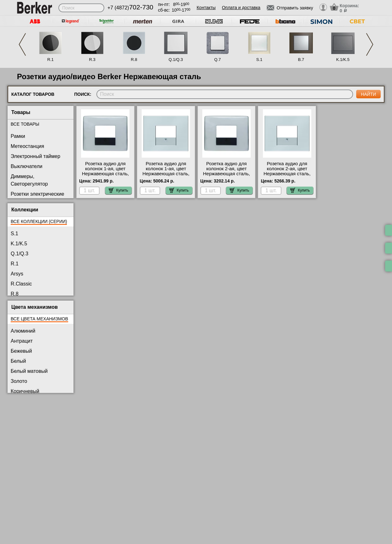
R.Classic (21, 284)
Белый (18, 361)
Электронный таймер (35, 156)
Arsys (17, 274)
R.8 (134, 60)
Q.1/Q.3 (176, 60)
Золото (19, 381)
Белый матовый (29, 371)
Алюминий (23, 331)
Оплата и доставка (241, 8)
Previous (22, 44)
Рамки (18, 136)
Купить (118, 190)
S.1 (259, 60)
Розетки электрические (37, 194)
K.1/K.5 (343, 60)
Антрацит (22, 341)
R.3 (92, 60)
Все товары (25, 124)
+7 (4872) (130, 8)
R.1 (50, 60)
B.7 (301, 60)
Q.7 (218, 60)
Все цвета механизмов (39, 319)
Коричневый (25, 391)
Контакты (206, 8)
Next (370, 44)
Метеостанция (27, 146)
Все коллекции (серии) (39, 221)
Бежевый (21, 351)
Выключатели (27, 166)
